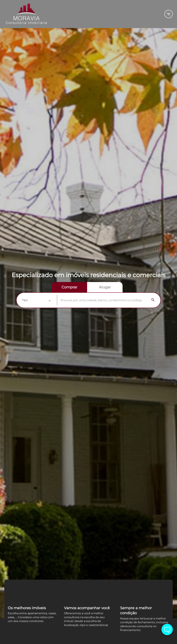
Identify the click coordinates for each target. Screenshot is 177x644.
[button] (36, 300)
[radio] (69, 287)
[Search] (153, 300)
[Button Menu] (169, 14)
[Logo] (33, 14)
